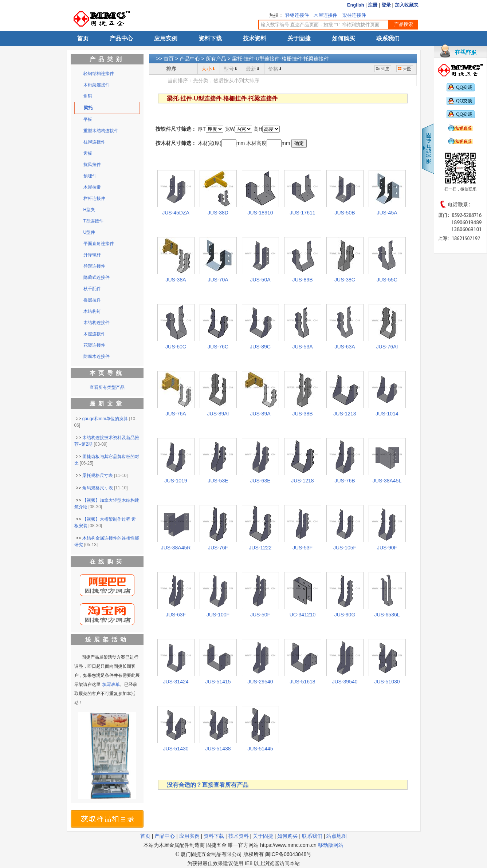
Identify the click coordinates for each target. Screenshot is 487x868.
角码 (88, 96)
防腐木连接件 (97, 356)
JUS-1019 (176, 481)
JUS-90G (345, 615)
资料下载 (210, 38)
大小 (207, 69)
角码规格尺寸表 (98, 488)
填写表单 (111, 684)
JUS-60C (176, 347)
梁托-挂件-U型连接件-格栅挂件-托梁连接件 (281, 59)
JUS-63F (176, 615)
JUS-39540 (345, 682)
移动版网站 (331, 845)
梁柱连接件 (354, 15)
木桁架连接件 (97, 85)
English (356, 5)
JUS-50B (345, 213)
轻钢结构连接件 (99, 74)
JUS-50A (260, 280)
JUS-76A (176, 414)
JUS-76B (345, 481)
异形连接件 (94, 266)
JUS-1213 (345, 414)
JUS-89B (302, 280)
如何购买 (343, 38)
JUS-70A (218, 280)
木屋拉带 (92, 187)
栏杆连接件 (94, 198)
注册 (373, 5)
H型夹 (89, 210)
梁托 (88, 108)
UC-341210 (303, 615)
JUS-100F (218, 615)
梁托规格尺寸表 (98, 476)
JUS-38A (176, 280)
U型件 (89, 232)
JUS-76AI (387, 347)
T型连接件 (93, 221)
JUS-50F (260, 615)
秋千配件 (92, 289)
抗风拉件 (92, 165)
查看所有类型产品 (107, 387)
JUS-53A (302, 347)
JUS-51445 (260, 749)
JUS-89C (260, 347)
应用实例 (166, 38)
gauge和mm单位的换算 (105, 419)
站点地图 (337, 836)
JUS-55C (387, 280)
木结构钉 (92, 311)
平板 (88, 119)
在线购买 (107, 562)
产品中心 (121, 38)
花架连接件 (94, 345)
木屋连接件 (325, 15)
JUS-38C (345, 280)
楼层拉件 (92, 300)
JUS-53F (303, 548)
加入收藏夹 (407, 5)
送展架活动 (107, 640)
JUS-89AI (218, 414)
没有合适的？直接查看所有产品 (208, 785)
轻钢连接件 (297, 15)
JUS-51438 (218, 749)
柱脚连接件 (94, 142)
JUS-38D (218, 213)
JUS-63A (345, 347)
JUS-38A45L (387, 481)
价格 (273, 69)
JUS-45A (387, 213)
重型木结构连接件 (101, 131)
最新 (251, 69)
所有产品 (216, 59)
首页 (83, 38)
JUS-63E (260, 481)
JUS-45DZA (176, 213)
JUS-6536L (387, 615)
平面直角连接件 (99, 244)
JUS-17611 (302, 213)
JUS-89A (260, 414)
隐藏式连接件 (97, 277)
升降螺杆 (92, 255)
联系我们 (388, 38)
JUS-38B (302, 414)
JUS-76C (218, 347)
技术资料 (255, 38)
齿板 (88, 153)
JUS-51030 (387, 682)
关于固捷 (299, 38)
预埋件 (90, 176)
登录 (386, 5)
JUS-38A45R (176, 548)
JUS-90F (387, 548)
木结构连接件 (97, 323)
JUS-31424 (176, 682)
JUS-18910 (260, 213)
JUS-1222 (260, 548)
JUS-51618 (302, 682)
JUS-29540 (260, 682)
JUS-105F (345, 548)
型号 (229, 69)
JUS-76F (218, 548)
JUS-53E (218, 481)
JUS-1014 (387, 414)
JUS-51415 (218, 682)
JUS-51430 (176, 749)
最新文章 (107, 404)
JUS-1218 (302, 481)
